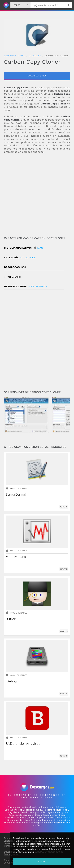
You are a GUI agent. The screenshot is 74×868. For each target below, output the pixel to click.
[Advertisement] (37, 194)
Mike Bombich (38, 286)
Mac (40, 248)
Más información (26, 852)
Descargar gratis (37, 76)
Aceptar (42, 861)
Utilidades (28, 257)
